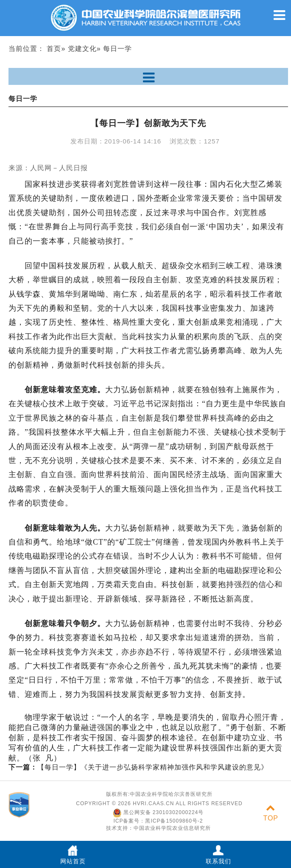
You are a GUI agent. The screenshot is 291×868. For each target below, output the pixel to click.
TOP (271, 813)
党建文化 (82, 49)
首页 (54, 49)
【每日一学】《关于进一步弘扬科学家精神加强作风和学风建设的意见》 (138, 767)
